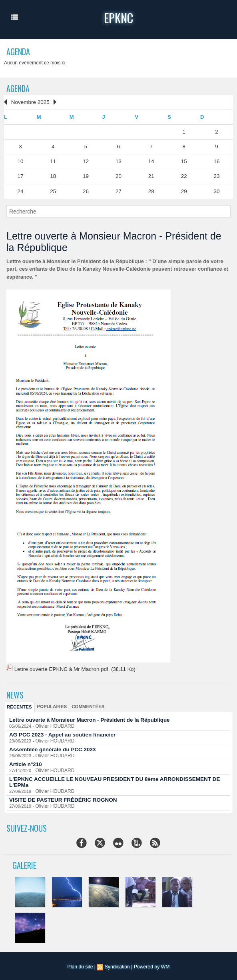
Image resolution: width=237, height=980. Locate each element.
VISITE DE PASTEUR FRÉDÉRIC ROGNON (61, 797)
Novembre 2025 (29, 102)
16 (217, 161)
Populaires (50, 704)
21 (151, 175)
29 (184, 190)
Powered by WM (151, 964)
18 (53, 175)
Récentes (19, 705)
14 (151, 161)
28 (151, 190)
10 (20, 161)
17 (20, 175)
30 (217, 190)
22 (184, 175)
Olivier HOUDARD (53, 724)
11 (53, 161)
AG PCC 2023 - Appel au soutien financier (61, 732)
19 (86, 175)
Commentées (85, 704)
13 (118, 161)
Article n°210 (25, 762)
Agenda (18, 88)
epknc (118, 17)
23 (217, 175)
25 (53, 190)
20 (118, 175)
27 (118, 190)
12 (86, 161)
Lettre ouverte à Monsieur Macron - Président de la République (87, 718)
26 (86, 190)
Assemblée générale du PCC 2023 (51, 747)
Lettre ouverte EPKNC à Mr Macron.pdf (60, 668)
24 (20, 190)
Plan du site (81, 964)
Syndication (117, 964)
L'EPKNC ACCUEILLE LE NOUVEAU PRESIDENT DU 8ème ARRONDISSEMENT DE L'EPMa (111, 780)
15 (184, 161)
